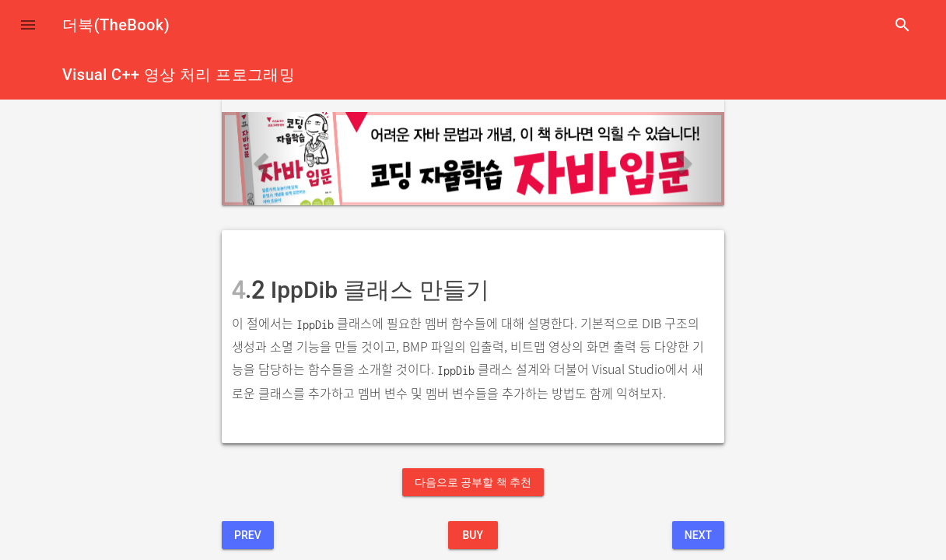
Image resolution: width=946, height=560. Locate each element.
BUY (473, 535)
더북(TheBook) (116, 25)
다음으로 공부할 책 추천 (473, 482)
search (902, 25)
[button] (28, 25)
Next (698, 535)
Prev (248, 535)
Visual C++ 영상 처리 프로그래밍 (179, 75)
